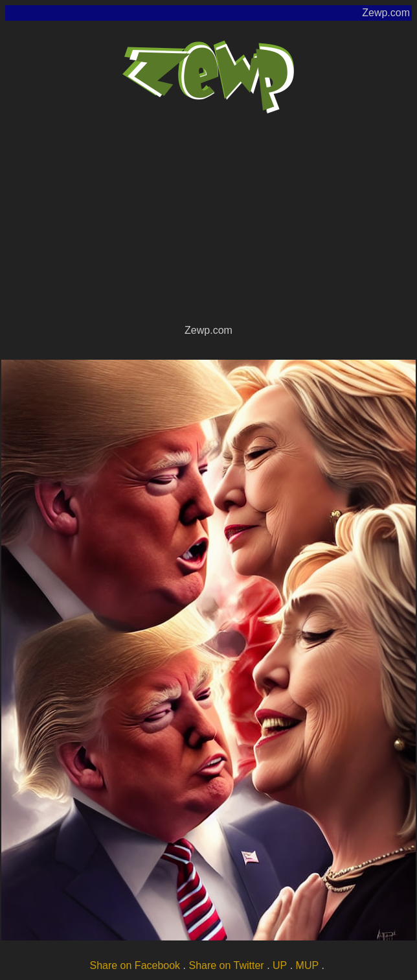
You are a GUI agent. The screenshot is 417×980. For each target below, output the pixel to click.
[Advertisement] (208, 224)
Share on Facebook (135, 965)
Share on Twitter (226, 965)
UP (280, 965)
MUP (308, 965)
